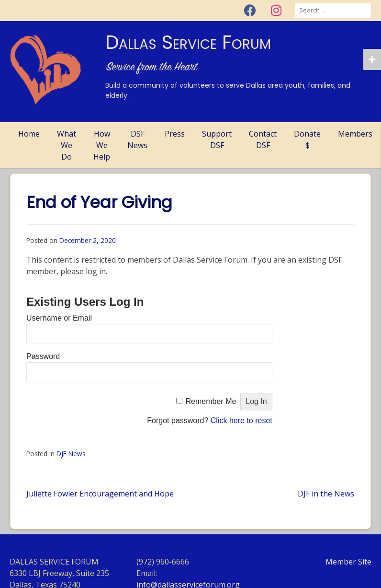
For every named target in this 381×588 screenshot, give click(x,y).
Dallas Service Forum (188, 42)
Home (29, 134)
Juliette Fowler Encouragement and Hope (100, 494)
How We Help (102, 145)
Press (175, 134)
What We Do (67, 145)
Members (355, 134)
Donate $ (307, 139)
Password (43, 356)
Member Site (348, 562)
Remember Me (211, 401)
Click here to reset (241, 421)
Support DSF (217, 139)
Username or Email (59, 318)
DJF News (71, 454)
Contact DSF (263, 139)
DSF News (137, 139)
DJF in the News (326, 494)
